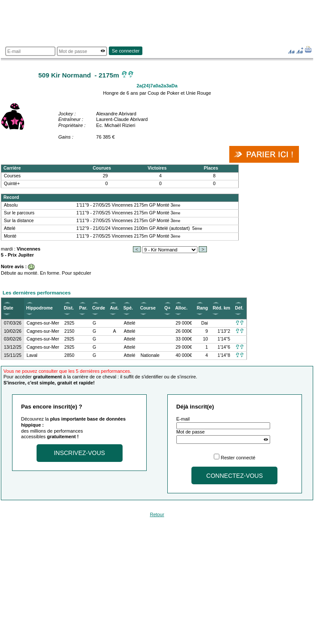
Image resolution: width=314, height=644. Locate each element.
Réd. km (221, 308)
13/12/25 (13, 347)
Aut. (114, 308)
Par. (83, 308)
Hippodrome (40, 308)
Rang (202, 308)
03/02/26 (13, 339)
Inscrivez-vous (79, 453)
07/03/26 (13, 323)
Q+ (167, 308)
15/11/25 (13, 355)
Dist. (69, 308)
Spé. (128, 308)
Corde (99, 308)
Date (8, 308)
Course (148, 308)
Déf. (239, 308)
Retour (157, 514)
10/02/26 (13, 331)
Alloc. (181, 308)
